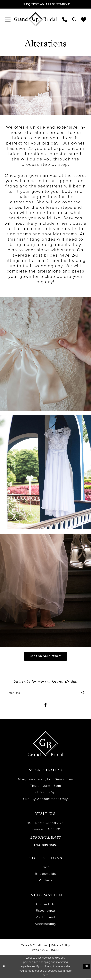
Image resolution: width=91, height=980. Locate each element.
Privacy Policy (61, 947)
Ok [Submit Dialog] (86, 968)
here (45, 977)
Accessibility (45, 926)
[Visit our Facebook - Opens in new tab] (46, 706)
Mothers (45, 882)
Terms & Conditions (34, 947)
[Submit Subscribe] (83, 694)
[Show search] (74, 19)
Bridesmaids (46, 875)
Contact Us (46, 906)
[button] (8, 19)
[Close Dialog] (4, 968)
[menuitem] (8, 19)
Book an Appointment (46, 656)
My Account (46, 919)
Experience (46, 912)
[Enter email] (46, 694)
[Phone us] (65, 19)
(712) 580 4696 (46, 846)
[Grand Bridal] (36, 19)
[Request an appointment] (46, 4)
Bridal (45, 869)
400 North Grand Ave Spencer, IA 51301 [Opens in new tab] (46, 828)
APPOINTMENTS (46, 840)
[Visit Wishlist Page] (84, 19)
